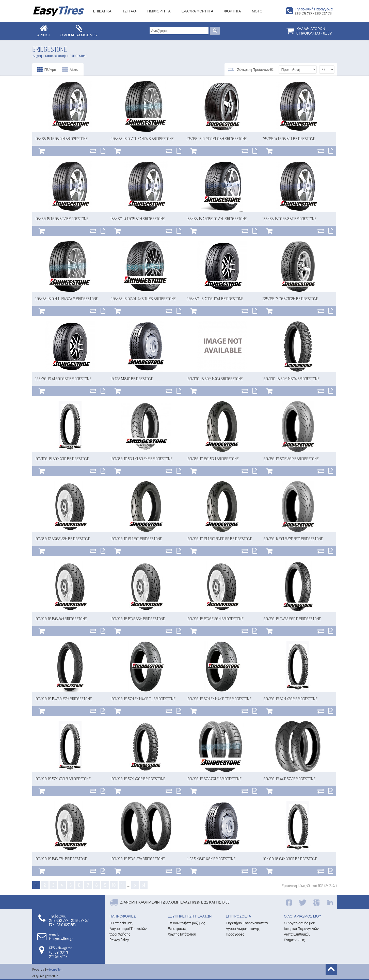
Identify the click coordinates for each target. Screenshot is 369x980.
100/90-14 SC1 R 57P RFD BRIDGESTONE (293, 539)
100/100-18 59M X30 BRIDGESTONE (62, 459)
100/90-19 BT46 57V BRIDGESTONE (138, 859)
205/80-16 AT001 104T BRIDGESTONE (215, 299)
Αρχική (37, 56)
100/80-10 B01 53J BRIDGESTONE (213, 459)
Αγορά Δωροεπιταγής (243, 929)
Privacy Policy (119, 940)
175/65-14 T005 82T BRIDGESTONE (289, 139)
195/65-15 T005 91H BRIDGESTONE (61, 139)
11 (122, 885)
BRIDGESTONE (78, 56)
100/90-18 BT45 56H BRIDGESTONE (138, 619)
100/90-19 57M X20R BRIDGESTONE (290, 699)
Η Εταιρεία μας (121, 923)
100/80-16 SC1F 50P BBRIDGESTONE (291, 459)
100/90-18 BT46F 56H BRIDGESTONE (215, 619)
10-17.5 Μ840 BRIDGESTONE (132, 379)
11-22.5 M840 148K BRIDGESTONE (211, 859)
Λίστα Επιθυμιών (297, 934)
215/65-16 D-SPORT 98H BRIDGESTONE (217, 139)
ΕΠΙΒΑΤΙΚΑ (102, 11)
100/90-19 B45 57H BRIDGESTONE (61, 859)
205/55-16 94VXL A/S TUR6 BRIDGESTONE (143, 299)
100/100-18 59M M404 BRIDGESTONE (215, 379)
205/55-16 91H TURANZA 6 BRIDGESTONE (66, 299)
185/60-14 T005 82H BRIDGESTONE (138, 219)
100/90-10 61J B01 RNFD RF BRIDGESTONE (219, 539)
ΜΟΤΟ (257, 11)
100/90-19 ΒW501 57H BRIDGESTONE (63, 699)
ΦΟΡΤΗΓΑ (233, 11)
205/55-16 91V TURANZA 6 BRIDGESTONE (142, 139)
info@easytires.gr (61, 938)
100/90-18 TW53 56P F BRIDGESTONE (292, 619)
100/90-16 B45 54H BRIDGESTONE (61, 619)
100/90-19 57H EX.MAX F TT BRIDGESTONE (219, 699)
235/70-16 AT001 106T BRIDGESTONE (63, 379)
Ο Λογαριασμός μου (300, 923)
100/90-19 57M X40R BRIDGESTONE (138, 779)
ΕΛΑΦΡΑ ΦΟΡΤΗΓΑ (197, 11)
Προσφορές (235, 934)
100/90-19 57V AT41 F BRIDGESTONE (214, 779)
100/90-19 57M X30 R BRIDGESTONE (63, 779)
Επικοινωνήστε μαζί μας (186, 923)
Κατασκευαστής (56, 56)
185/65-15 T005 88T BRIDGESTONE (290, 219)
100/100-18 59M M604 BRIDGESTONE (291, 379)
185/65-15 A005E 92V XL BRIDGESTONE (217, 219)
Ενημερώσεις (294, 940)
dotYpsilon (55, 969)
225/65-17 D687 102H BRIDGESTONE (290, 299)
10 (114, 885)
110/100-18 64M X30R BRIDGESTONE (290, 859)
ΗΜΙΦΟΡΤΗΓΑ (159, 11)
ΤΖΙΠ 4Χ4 (129, 11)
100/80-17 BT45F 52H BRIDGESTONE (62, 539)
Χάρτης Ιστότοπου (182, 934)
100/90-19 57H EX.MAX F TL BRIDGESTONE (143, 699)
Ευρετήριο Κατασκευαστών (247, 923)
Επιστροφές (177, 929)
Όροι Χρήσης (120, 934)
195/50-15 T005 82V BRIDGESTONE (62, 219)
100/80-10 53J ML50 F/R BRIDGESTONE (142, 459)
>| (144, 885)
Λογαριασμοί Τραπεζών (128, 929)
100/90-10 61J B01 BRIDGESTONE (136, 539)
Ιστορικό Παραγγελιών (301, 929)
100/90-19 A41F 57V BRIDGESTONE (289, 779)
